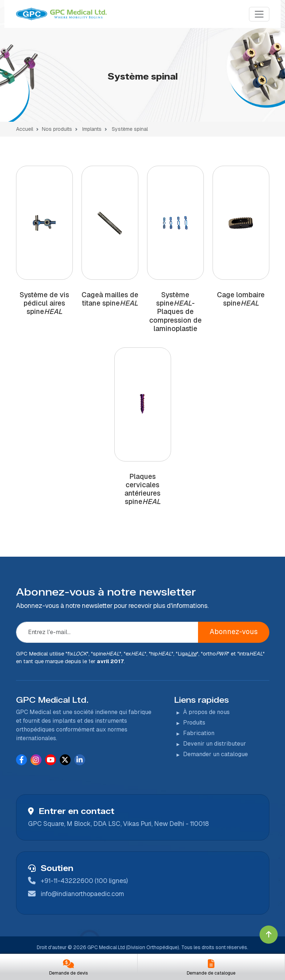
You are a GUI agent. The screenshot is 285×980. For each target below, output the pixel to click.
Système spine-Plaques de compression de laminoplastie (175, 312)
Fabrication (199, 733)
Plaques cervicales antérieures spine (142, 489)
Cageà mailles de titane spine (110, 299)
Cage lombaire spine (241, 299)
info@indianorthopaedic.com (82, 894)
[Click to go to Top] (269, 935)
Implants (91, 129)
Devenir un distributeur (215, 744)
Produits (194, 723)
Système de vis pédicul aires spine (44, 303)
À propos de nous (206, 712)
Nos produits (57, 129)
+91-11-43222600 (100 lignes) (84, 881)
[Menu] (259, 14)
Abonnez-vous (234, 632)
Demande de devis (68, 973)
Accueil (25, 129)
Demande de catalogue (211, 973)
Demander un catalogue (215, 754)
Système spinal (130, 129)
